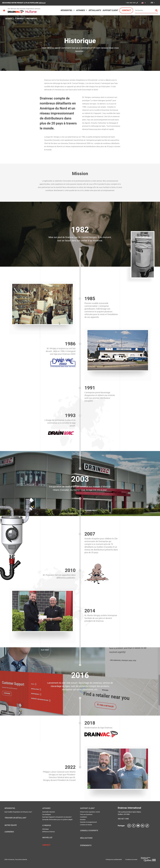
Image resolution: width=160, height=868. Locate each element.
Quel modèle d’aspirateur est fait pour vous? (18, 812)
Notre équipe (10, 825)
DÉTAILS (42, 3)
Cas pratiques (47, 814)
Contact (126, 10)
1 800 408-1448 (130, 3)
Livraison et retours (86, 825)
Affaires (80, 10)
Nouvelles (47, 838)
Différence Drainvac (49, 832)
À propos (19, 19)
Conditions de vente (131, 860)
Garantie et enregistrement (88, 822)
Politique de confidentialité (114, 860)
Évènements (86, 845)
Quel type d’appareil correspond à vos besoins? (57, 817)
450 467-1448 (123, 819)
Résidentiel (66, 10)
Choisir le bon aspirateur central (90, 812)
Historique (32, 19)
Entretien (83, 820)
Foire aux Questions (86, 814)
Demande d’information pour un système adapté (57, 820)
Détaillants (95, 10)
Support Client (110, 10)
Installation (83, 817)
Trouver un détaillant (15, 818)
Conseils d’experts (89, 831)
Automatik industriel (48, 812)
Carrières (9, 832)
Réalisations (86, 838)
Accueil (9, 19)
